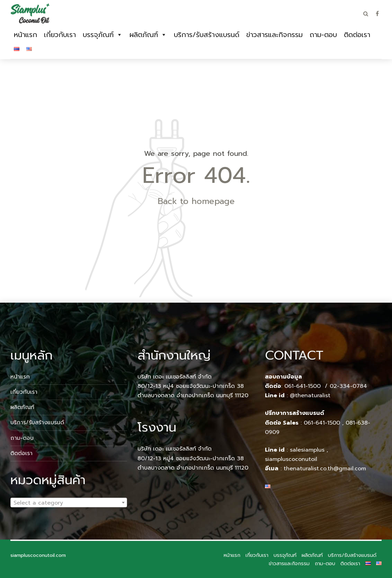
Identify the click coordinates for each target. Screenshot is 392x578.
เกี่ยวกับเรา (60, 35)
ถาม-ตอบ (323, 35)
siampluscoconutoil (291, 459)
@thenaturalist (310, 395)
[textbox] (69, 503)
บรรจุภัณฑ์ (98, 35)
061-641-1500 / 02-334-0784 (326, 386)
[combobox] (69, 503)
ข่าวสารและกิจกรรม (274, 35)
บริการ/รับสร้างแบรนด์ (207, 35)
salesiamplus (307, 450)
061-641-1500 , (324, 423)
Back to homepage (196, 201)
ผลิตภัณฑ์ (144, 35)
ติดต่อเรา (357, 35)
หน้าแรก (25, 35)
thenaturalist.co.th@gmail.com (325, 469)
